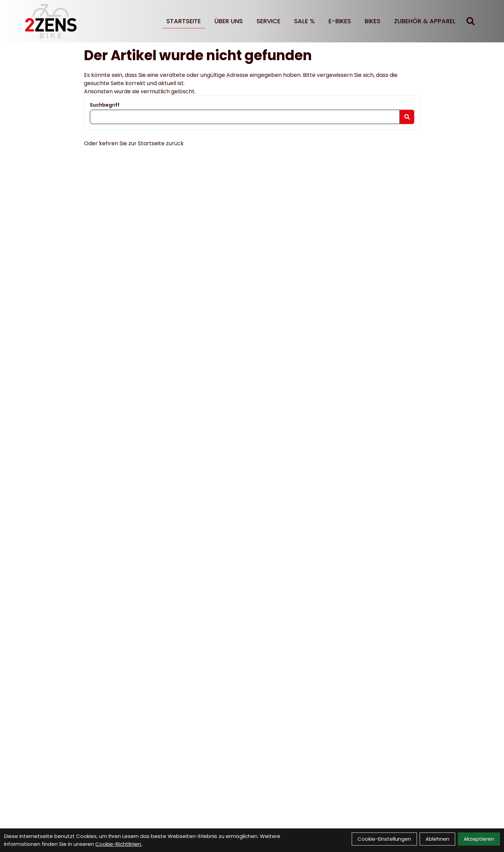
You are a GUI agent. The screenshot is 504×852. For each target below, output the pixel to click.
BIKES (373, 21)
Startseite (184, 21)
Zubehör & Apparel (425, 21)
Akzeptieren (479, 839)
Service (268, 21)
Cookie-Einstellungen (384, 839)
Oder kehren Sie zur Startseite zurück (134, 143)
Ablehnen (437, 839)
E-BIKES (340, 21)
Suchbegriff (105, 105)
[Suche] (471, 21)
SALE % (304, 21)
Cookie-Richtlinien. (119, 844)
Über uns (229, 21)
